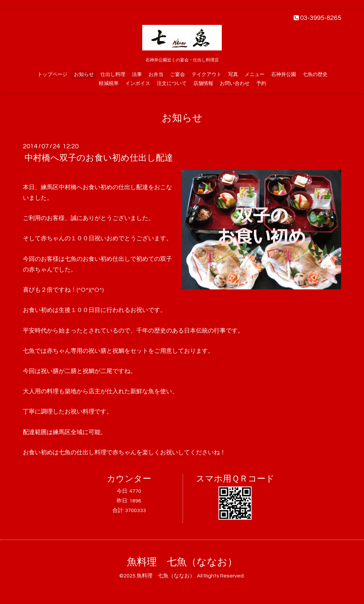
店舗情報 (203, 83)
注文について (172, 83)
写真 (233, 75)
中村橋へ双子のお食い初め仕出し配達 (99, 158)
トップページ (52, 75)
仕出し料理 (113, 75)
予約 (261, 83)
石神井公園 (284, 75)
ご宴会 (178, 75)
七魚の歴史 (315, 75)
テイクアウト (207, 75)
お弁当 (156, 75)
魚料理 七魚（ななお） (182, 562)
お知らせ (84, 75)
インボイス (138, 83)
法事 (137, 75)
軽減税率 (109, 83)
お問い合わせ (235, 83)
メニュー (255, 75)
